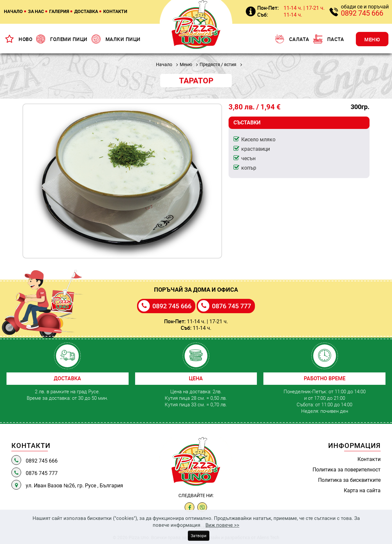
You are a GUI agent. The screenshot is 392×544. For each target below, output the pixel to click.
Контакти (369, 459)
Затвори (199, 536)
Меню (186, 64)
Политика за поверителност (347, 469)
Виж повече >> (222, 525)
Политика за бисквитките (349, 480)
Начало (164, 64)
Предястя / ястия (218, 64)
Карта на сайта (362, 490)
